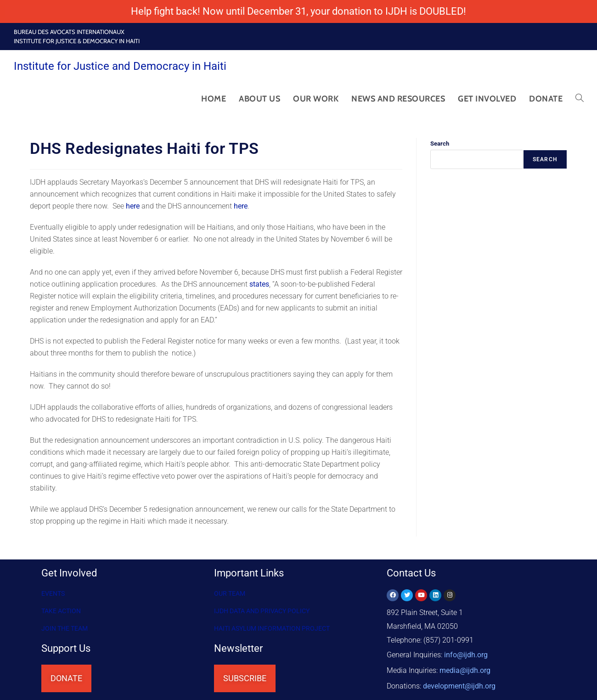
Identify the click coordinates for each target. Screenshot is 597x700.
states (259, 284)
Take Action (61, 611)
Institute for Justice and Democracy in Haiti (120, 66)
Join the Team (65, 628)
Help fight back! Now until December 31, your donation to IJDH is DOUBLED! (298, 11)
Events (53, 593)
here (133, 206)
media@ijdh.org (465, 668)
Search (440, 144)
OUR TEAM (230, 593)
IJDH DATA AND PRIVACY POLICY (262, 611)
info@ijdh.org (466, 654)
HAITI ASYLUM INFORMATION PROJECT (272, 628)
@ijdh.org (459, 681)
